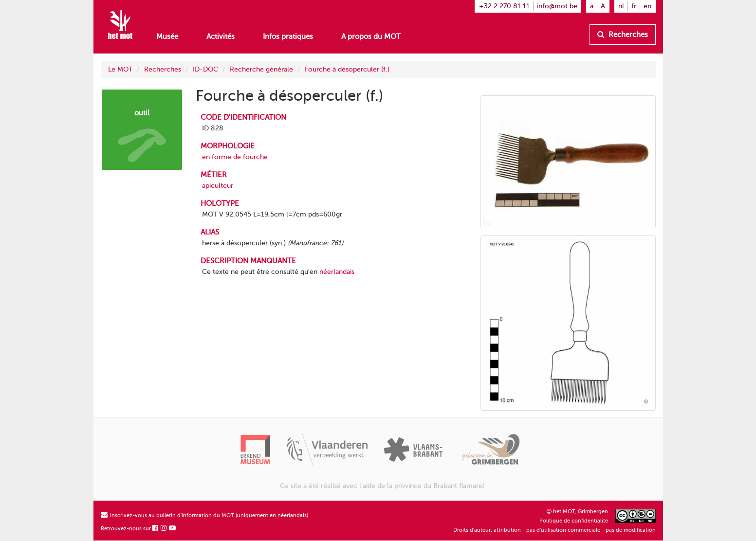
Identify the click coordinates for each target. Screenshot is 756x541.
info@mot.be (557, 6)
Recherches (623, 35)
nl (621, 6)
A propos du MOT (371, 36)
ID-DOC (205, 69)
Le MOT (120, 69)
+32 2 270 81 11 (504, 6)
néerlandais (337, 272)
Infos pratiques (288, 36)
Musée (167, 36)
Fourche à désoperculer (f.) (347, 69)
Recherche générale (261, 69)
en (647, 6)
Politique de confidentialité (574, 521)
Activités (221, 36)
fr (634, 6)
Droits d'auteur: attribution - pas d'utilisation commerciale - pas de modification (554, 530)
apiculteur (218, 186)
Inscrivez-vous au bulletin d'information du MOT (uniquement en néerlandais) (204, 515)
